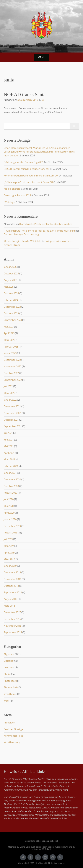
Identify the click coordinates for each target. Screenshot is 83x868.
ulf (43, 100)
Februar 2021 (11, 466)
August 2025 (10, 280)
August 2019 (10, 533)
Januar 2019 (10, 566)
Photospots (10, 681)
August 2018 (10, 599)
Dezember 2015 (12, 619)
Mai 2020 (9, 506)
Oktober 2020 (11, 486)
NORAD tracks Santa (25, 95)
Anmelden (9, 723)
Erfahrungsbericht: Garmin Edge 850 (23, 162)
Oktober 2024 (11, 293)
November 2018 (13, 579)
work (6, 701)
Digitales (8, 661)
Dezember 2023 (12, 307)
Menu (42, 57)
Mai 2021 (9, 446)
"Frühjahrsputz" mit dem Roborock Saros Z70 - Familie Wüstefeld (39, 231)
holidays (8, 667)
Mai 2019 (9, 546)
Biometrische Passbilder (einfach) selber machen (46, 224)
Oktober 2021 (11, 420)
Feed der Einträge (13, 729)
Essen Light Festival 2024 (17, 195)
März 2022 (9, 393)
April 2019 (9, 553)
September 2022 (13, 380)
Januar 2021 (10, 473)
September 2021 (13, 426)
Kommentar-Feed (13, 736)
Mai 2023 (9, 327)
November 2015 (13, 626)
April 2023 (9, 333)
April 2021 (9, 453)
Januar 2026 (10, 267)
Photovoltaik (11, 687)
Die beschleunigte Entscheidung (21, 234)
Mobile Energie (12, 189)
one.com (45, 841)
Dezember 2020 (12, 479)
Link (66, 847)
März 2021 (9, 459)
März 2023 (9, 340)
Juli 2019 (8, 539)
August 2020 (10, 493)
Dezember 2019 (12, 526)
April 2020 (9, 513)
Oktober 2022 (11, 373)
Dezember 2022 (12, 360)
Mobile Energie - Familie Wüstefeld (23, 241)
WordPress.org (12, 742)
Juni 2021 (9, 440)
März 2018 (9, 606)
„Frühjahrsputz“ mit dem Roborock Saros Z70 (29, 182)
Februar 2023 (11, 347)
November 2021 (13, 413)
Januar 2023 (10, 353)
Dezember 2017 (12, 612)
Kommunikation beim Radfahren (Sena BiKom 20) (31, 176)
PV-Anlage (9, 202)
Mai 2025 (9, 287)
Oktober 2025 (11, 273)
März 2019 (9, 559)
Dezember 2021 (12, 406)
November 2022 (13, 366)
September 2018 (13, 592)
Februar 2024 (11, 300)
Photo (7, 674)
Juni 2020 (9, 499)
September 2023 (13, 320)
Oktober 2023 (11, 313)
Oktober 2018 (11, 586)
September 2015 (13, 632)
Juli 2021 (8, 433)
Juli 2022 (8, 386)
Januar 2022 (10, 400)
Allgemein (9, 654)
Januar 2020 (10, 519)
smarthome (10, 694)
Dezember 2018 (12, 572)
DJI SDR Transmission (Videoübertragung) (26, 169)
